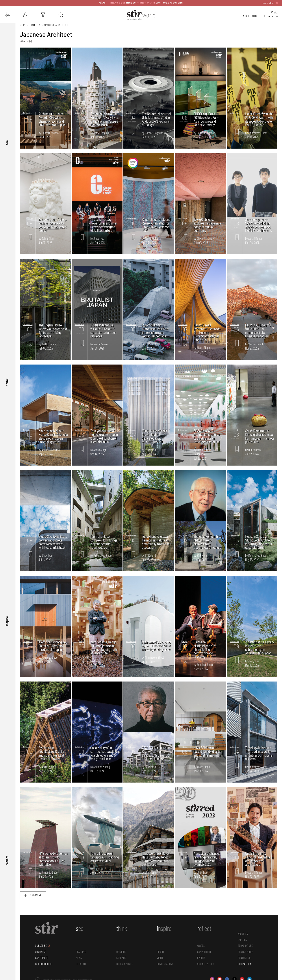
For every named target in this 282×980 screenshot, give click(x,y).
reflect (7, 860)
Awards (201, 945)
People (161, 951)
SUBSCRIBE (41, 945)
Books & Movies (125, 964)
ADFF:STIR (250, 16)
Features (81, 951)
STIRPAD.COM (244, 964)
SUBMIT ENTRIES (206, 964)
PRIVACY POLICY (246, 951)
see (7, 143)
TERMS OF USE (245, 945)
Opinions (121, 951)
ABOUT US (243, 933)
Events (201, 957)
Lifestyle (81, 964)
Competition (204, 951)
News (79, 957)
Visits (160, 957)
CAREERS (242, 939)
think (7, 382)
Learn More (268, 3)
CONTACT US (244, 957)
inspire (7, 621)
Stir (22, 25)
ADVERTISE (41, 951)
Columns (121, 957)
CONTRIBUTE (42, 957)
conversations (165, 964)
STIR (269, 16)
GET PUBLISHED (43, 964)
